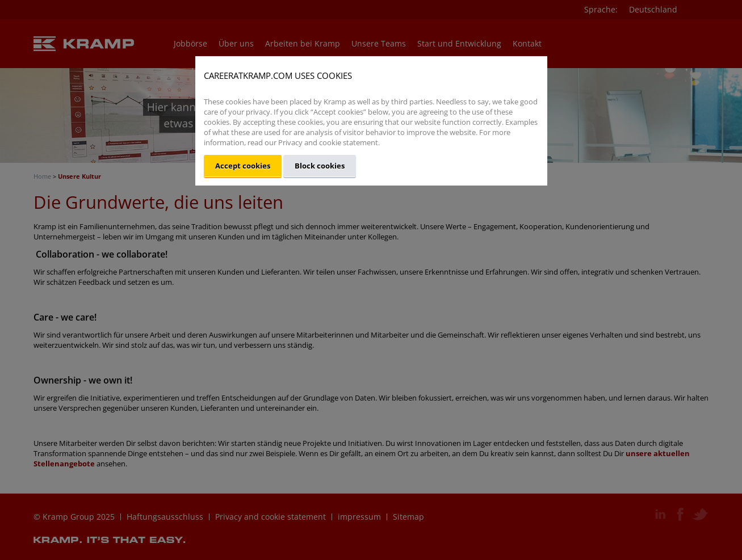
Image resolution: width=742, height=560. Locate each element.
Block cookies (320, 166)
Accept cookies (243, 166)
